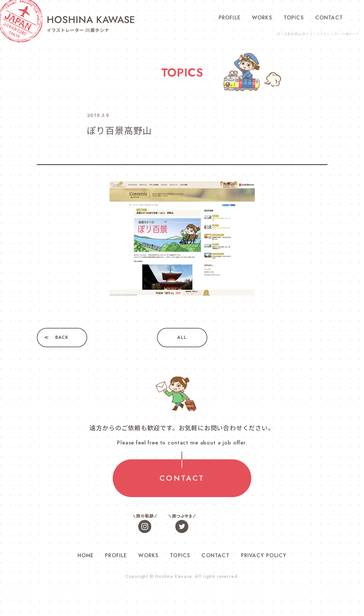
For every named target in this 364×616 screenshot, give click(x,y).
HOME (86, 556)
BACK (62, 338)
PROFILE (230, 18)
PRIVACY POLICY (264, 556)
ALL (182, 338)
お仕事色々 (219, 524)
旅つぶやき (182, 524)
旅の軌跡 (145, 524)
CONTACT (329, 18)
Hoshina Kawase (173, 577)
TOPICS (294, 18)
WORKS (262, 18)
